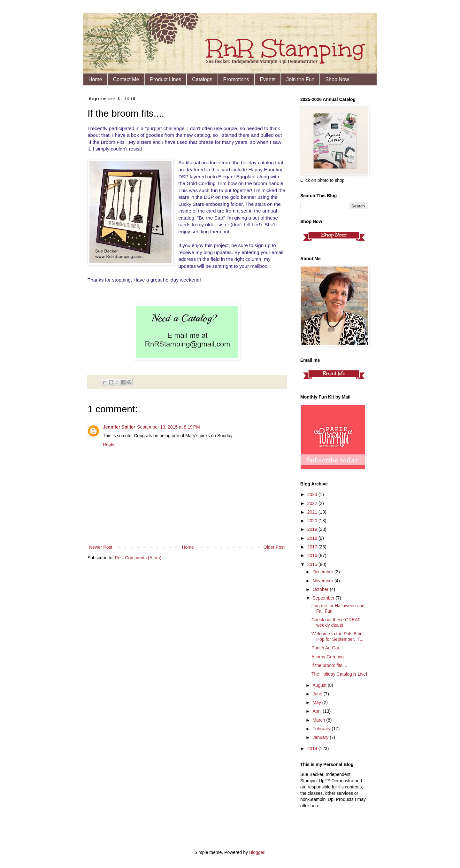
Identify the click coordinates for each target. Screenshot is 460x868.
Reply (109, 445)
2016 (313, 555)
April (318, 711)
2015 (313, 564)
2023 (313, 494)
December (323, 572)
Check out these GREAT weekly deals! (336, 622)
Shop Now (337, 79)
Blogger (257, 852)
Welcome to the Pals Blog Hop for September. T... (337, 636)
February (322, 729)
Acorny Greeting (328, 657)
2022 (313, 503)
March (319, 720)
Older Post (274, 547)
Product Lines (166, 79)
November (323, 581)
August (320, 685)
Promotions (236, 79)
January (321, 737)
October (321, 589)
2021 (313, 512)
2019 (313, 529)
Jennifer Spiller (119, 427)
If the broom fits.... (329, 665)
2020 (313, 521)
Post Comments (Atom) (138, 558)
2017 (313, 547)
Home (95, 79)
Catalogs (202, 79)
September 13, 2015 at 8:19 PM (169, 427)
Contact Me (126, 79)
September (324, 598)
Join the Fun (300, 79)
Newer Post (101, 547)
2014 (313, 748)
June (318, 694)
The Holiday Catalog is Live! (339, 674)
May (317, 702)
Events (268, 79)
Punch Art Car (325, 648)
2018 (313, 538)
